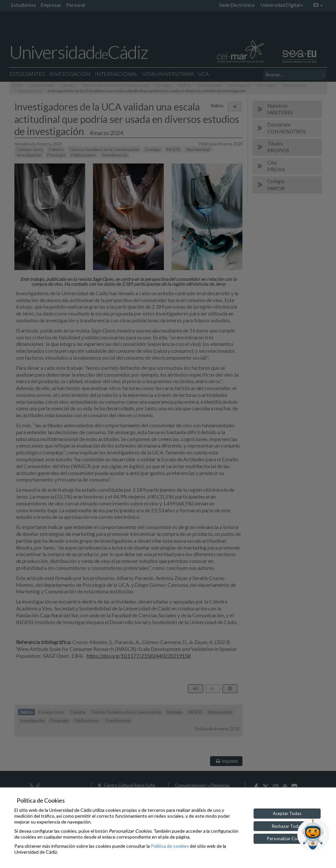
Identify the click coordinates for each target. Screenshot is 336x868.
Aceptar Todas (287, 813)
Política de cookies (170, 846)
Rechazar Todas (287, 826)
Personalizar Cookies (287, 839)
